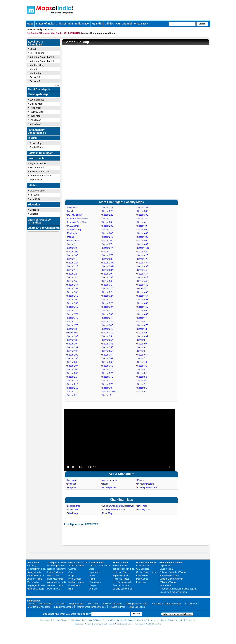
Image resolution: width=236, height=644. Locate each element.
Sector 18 (72, 329)
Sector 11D (73, 270)
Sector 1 (71, 244)
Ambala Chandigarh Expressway (118, 506)
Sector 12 (72, 274)
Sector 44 (142, 270)
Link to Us (108, 624)
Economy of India (35, 576)
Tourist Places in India (124, 569)
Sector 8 (141, 369)
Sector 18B (73, 336)
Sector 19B (73, 351)
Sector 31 (107, 285)
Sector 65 (142, 355)
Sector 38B (143, 211)
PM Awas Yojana (168, 582)
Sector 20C (73, 369)
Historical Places (121, 572)
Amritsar (94, 589)
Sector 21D (73, 392)
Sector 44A (143, 274)
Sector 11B (73, 266)
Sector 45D (143, 307)
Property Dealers (145, 484)
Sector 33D (108, 314)
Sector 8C (142, 381)
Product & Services (146, 563)
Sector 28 (107, 259)
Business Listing (137, 607)
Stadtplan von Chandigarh (44, 228)
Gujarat (72, 569)
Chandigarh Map (38, 94)
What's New (141, 24)
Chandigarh (40, 29)
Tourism (32, 138)
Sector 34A (108, 322)
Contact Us (190, 620)
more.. (57, 85)
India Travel (82, 24)
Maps (30, 24)
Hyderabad (95, 572)
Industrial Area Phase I (42, 57)
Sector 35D (108, 351)
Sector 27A (108, 248)
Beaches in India (121, 585)
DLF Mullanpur (38, 53)
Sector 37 (107, 369)
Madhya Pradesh (77, 582)
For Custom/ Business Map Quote (45, 33)
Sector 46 (142, 311)
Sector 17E (73, 325)
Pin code (34, 195)
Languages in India (36, 585)
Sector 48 (142, 329)
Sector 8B (142, 377)
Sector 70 (142, 362)
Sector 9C (142, 388)
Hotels (105, 484)
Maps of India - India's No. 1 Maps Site (30, 9)
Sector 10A (73, 252)
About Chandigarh (39, 89)
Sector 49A (143, 336)
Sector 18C (73, 340)
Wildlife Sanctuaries (123, 589)
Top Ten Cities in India (100, 566)
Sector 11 (72, 259)
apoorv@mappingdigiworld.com (99, 33)
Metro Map (35, 124)
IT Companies (109, 488)
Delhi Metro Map (55, 579)
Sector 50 (142, 344)
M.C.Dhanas (73, 226)
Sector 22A (108, 207)
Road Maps (158, 604)
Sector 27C (108, 252)
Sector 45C (143, 303)
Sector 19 (72, 344)
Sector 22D (108, 219)
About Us (179, 620)
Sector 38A (143, 207)
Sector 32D (108, 303)
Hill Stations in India (123, 582)
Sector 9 (141, 384)
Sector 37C (108, 381)
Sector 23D (108, 230)
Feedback (79, 624)
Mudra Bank (165, 585)
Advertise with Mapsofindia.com (177, 614)
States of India (45, 24)
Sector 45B (143, 300)
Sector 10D (73, 255)
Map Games (142, 579)
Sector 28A (108, 270)
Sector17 (107, 395)
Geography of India (36, 569)
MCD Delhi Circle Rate (39, 607)
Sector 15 (72, 281)
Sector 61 (142, 351)
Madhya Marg (37, 65)
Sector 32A (108, 296)
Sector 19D (73, 358)
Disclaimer (75, 620)
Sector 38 (107, 388)
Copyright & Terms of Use (148, 620)
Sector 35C (108, 347)
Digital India (165, 566)
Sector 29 (107, 274)
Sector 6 (141, 347)
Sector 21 (72, 377)
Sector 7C (142, 366)
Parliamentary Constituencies (37, 131)
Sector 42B (143, 255)
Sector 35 (107, 336)
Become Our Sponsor (126, 620)
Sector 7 (141, 358)
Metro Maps (53, 576)
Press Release (120, 624)
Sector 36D (108, 366)
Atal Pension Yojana (169, 576)
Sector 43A (143, 263)
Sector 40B (143, 233)
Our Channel (124, 24)
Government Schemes (171, 563)
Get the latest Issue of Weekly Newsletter (144, 624)
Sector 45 (35, 81)
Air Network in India (57, 582)
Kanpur (93, 585)
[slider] (119, 463)
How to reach (36, 158)
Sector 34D (108, 333)
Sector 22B (108, 211)
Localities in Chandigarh (36, 43)
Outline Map (36, 104)
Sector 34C (108, 325)
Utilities (109, 24)
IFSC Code (94, 604)
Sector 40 (142, 226)
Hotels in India (120, 566)
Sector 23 (107, 222)
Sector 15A (73, 285)
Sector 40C (143, 237)
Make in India (166, 569)
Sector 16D (73, 307)
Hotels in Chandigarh (40, 153)
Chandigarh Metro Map (113, 510)
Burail (33, 49)
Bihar (71, 589)
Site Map (97, 624)
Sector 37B (108, 377)
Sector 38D (143, 219)
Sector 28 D (108, 266)
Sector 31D (108, 288)
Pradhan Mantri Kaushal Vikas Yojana (178, 589)
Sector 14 (72, 277)
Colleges (34, 210)
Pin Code (61, 604)
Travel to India (120, 563)
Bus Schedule (37, 167)
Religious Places (121, 579)
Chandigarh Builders (147, 488)
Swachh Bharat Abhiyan (171, 579)
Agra (92, 569)
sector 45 (142, 288)
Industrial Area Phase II (42, 61)
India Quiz (141, 582)
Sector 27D (108, 255)
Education (34, 205)
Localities (72, 484)
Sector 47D (143, 325)
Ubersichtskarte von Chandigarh (40, 221)
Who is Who (33, 582)
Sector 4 (141, 222)
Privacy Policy (167, 620)
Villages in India (117, 607)
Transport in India (57, 563)
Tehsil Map (35, 120)
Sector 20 (72, 362)
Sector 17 (72, 311)
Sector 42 (142, 252)
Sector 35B (108, 344)
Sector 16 (72, 300)
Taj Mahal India (120, 576)
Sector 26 (35, 77)
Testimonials (45, 620)
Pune (92, 576)
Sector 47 (142, 318)
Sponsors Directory (61, 620)
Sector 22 (72, 395)
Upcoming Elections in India (173, 592)
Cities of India (64, 24)
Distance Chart (38, 191)
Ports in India (54, 589)
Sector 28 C (108, 263)
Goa (71, 572)
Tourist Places (37, 147)
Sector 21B (73, 384)
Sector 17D (73, 322)
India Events (142, 576)
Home (30, 29)
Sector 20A (73, 366)
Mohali (33, 69)
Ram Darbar (73, 241)
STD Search (191, 604)
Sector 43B (143, 266)
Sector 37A (108, 373)
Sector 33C (108, 311)
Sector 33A (108, 307)
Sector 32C (108, 300)
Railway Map (37, 112)
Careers (88, 624)
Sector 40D (143, 244)
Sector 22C (108, 215)
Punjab (72, 576)
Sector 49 (142, 333)
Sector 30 (107, 281)
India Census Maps (63, 607)
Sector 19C (73, 355)
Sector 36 (107, 355)
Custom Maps (143, 566)
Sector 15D (73, 296)
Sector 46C (143, 314)
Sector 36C (108, 362)
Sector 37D (108, 384)
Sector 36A (108, 358)
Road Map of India (56, 566)
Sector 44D (143, 285)
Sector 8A (142, 373)
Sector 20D (73, 373)
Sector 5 (141, 340)
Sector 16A (73, 303)
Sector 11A (73, 263)
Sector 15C (73, 292)
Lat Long (71, 480)
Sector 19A (73, 347)
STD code (35, 199)
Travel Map (36, 143)
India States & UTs (78, 563)
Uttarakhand (74, 585)
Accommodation (110, 480)
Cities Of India (97, 563)
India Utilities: (34, 601)
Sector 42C (143, 259)
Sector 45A (143, 292)
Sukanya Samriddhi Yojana (173, 572)
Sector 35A (108, 340)
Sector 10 (72, 248)
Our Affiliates (95, 620)
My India (97, 24)
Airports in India (55, 585)
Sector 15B (73, 288)
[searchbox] (182, 24)
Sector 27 (107, 244)
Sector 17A (73, 314)
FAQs (85, 620)
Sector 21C (73, 388)
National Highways (57, 569)
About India (33, 563)
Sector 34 (107, 318)
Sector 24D (108, 237)
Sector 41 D (143, 248)
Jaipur (92, 579)
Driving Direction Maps (137, 604)
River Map (35, 116)
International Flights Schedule (91, 607)
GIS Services (143, 569)
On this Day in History (147, 572)
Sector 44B (143, 277)
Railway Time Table (40, 171)
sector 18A (72, 333)
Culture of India (34, 579)
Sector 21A (73, 381)
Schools (34, 214)
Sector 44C (143, 281)
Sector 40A (143, 230)
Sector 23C (108, 226)
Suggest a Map (109, 620)
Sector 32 (107, 292)
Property (141, 480)
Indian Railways (55, 572)
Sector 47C (143, 322)
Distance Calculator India (40, 604)
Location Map (37, 100)
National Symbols (35, 589)
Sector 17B (73, 318)
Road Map (35, 108)
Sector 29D (108, 277)
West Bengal (75, 579)
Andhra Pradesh (76, 566)
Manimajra (35, 73)
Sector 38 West (110, 392)
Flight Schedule (38, 163)
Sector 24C (108, 233)
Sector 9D (142, 392)
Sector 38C (143, 215)
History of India (34, 572)
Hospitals (72, 488)
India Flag (32, 566)
